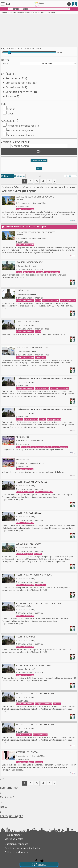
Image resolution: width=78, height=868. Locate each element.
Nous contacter (13, 835)
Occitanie (7, 187)
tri (40, 176)
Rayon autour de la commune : (18, 48)
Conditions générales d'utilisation (23, 848)
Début (5, 63)
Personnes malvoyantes (20, 130)
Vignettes (20, 176)
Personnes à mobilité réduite (23, 126)
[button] (39, 161)
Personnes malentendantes (22, 135)
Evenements (8, 788)
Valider (39, 169)
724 (39, 864)
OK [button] (39, 151)
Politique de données (16, 852)
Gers (18, 187)
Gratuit (11, 109)
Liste (5, 176)
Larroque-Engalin (12, 816)
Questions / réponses (16, 844)
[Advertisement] (39, 30)
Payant (11, 114)
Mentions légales (14, 839)
